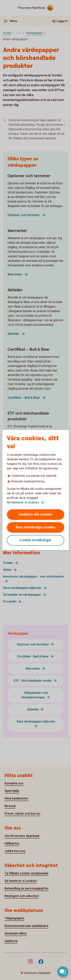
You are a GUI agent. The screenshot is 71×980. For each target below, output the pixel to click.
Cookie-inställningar (35, 540)
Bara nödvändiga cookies (36, 527)
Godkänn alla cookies (36, 514)
